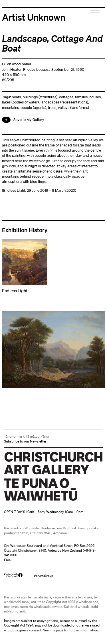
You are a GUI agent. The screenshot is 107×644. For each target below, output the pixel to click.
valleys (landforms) (73, 108)
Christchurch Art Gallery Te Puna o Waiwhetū (38, 501)
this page (56, 630)
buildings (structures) (40, 97)
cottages (66, 97)
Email (8, 560)
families (81, 97)
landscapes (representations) (64, 102)
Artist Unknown (34, 17)
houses (95, 97)
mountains (10, 108)
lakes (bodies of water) (20, 102)
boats (16, 97)
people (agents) (33, 108)
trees (52, 108)
